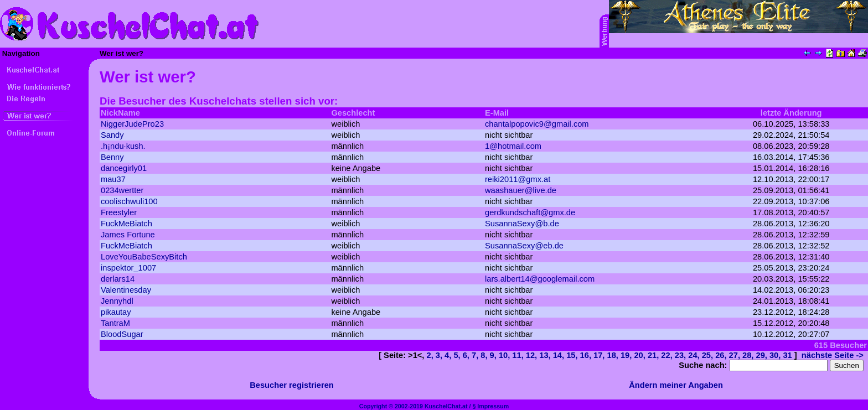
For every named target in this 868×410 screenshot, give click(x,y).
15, (573, 355)
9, (494, 355)
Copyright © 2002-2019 (391, 406)
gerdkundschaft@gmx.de (530, 212)
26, (722, 355)
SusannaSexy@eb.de (524, 246)
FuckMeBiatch (126, 224)
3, (440, 355)
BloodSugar (122, 334)
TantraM (115, 323)
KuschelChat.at (446, 406)
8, (485, 355)
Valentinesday (126, 290)
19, (627, 355)
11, (519, 355)
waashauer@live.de (521, 190)
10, (505, 355)
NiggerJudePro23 (132, 124)
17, (600, 355)
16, (587, 355)
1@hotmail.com (513, 146)
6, (467, 355)
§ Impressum (490, 406)
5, (458, 355)
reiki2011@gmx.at (518, 179)
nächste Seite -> (833, 355)
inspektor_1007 (128, 268)
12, (533, 355)
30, (776, 355)
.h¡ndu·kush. (123, 146)
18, (614, 355)
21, (654, 355)
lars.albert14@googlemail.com (540, 279)
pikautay (116, 312)
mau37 (113, 179)
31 (787, 355)
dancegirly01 (124, 168)
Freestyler (119, 212)
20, (640, 355)
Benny (112, 157)
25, (709, 355)
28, (749, 355)
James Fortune (128, 235)
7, (476, 355)
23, (681, 355)
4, (449, 355)
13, (546, 355)
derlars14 (118, 279)
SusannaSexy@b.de (522, 224)
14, (560, 355)
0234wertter (122, 190)
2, (431, 355)
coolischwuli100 (129, 201)
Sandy (112, 135)
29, (763, 355)
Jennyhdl (117, 301)
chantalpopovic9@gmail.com (537, 124)
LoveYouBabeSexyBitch (144, 257)
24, (695, 355)
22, (668, 355)
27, (736, 355)
